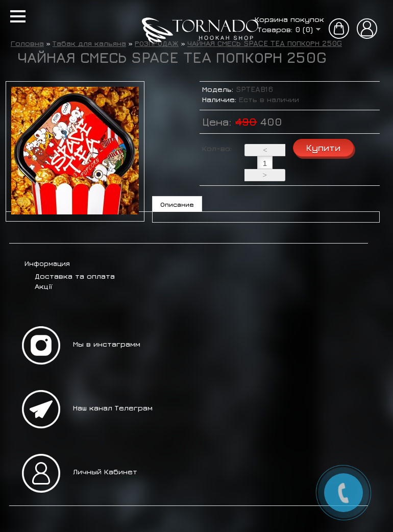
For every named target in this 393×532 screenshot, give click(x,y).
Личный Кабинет (105, 471)
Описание (177, 204)
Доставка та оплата (75, 276)
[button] (18, 16)
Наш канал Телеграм (113, 408)
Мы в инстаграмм (107, 344)
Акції (43, 286)
